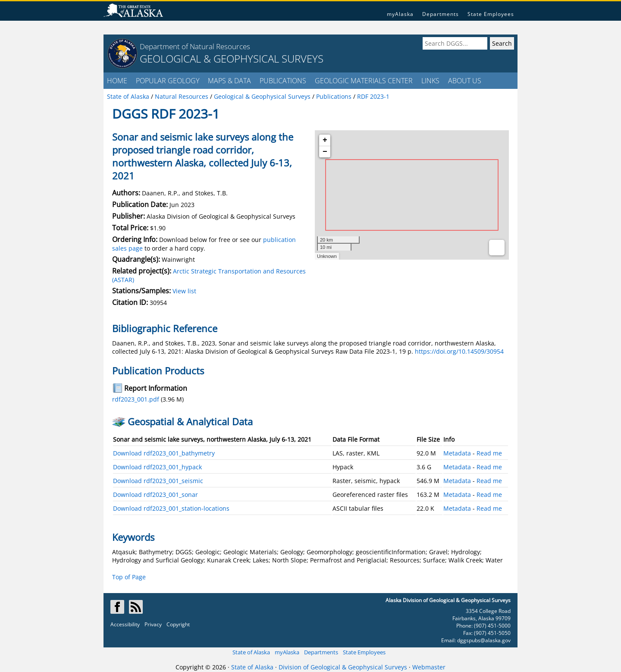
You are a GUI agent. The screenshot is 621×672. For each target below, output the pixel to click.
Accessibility (125, 624)
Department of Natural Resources (195, 46)
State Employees (491, 14)
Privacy (153, 624)
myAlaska (400, 14)
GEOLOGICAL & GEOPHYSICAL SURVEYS (232, 58)
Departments (441, 14)
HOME (117, 81)
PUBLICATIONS (283, 81)
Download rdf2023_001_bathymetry (164, 453)
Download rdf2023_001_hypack (157, 467)
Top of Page (129, 577)
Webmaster (429, 667)
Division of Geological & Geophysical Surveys (343, 667)
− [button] (325, 152)
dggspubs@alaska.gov (484, 640)
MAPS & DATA (229, 81)
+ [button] (325, 140)
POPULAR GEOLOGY (168, 81)
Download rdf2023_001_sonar (155, 495)
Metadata (457, 453)
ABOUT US (465, 81)
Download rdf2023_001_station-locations (171, 508)
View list (184, 291)
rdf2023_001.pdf (136, 399)
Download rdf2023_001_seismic (158, 481)
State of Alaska (251, 652)
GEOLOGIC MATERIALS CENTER (364, 81)
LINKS (430, 81)
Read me (489, 453)
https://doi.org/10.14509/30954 (459, 351)
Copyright (178, 624)
